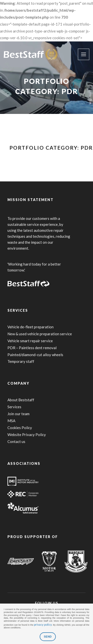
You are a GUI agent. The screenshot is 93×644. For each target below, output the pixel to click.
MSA (11, 421)
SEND (48, 637)
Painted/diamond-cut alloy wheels (35, 355)
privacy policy (43, 625)
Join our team (18, 414)
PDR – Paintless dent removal (32, 348)
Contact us (16, 441)
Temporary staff (21, 361)
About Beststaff (21, 400)
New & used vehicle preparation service (40, 334)
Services (14, 407)
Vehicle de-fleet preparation (31, 327)
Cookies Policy (20, 428)
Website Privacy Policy (27, 435)
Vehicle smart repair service (30, 341)
